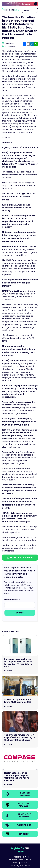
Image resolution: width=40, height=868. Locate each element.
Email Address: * (12, 600)
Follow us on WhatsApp (20, 558)
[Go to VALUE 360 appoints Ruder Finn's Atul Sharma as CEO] (20, 693)
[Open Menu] (30, 10)
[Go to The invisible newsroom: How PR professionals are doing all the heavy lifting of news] (20, 729)
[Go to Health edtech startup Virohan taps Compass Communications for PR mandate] (20, 769)
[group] (20, 4)
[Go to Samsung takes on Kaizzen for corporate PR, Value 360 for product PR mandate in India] (20, 655)
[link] (20, 4)
